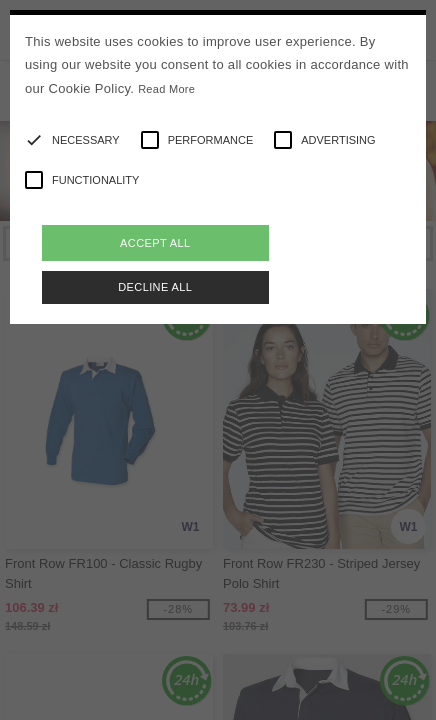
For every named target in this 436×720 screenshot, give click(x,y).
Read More (166, 89)
